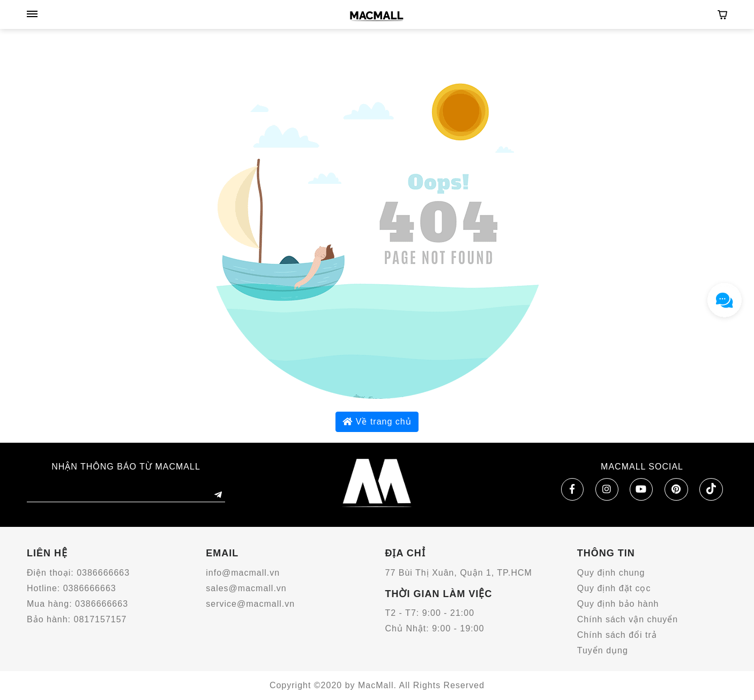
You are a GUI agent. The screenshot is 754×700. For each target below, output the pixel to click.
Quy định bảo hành (618, 604)
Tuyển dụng (603, 650)
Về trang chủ (377, 422)
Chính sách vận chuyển (628, 619)
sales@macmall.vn (246, 588)
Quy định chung (611, 573)
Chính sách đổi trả (617, 635)
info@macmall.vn (243, 573)
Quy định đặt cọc (614, 588)
